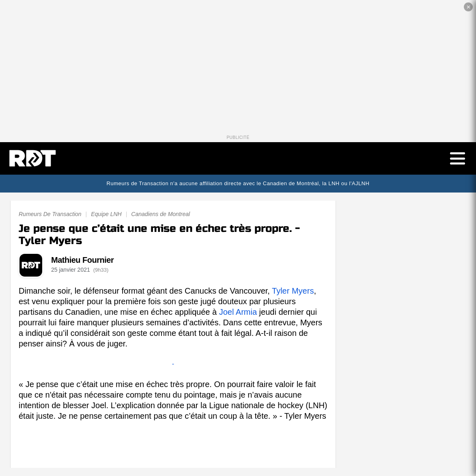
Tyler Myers (293, 291)
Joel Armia (238, 312)
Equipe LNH (106, 214)
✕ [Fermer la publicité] (468, 7)
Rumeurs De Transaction (50, 214)
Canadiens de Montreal (160, 214)
